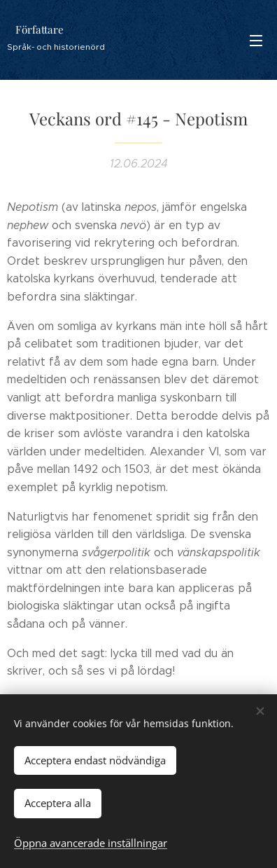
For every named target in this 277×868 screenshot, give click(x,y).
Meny (256, 41)
